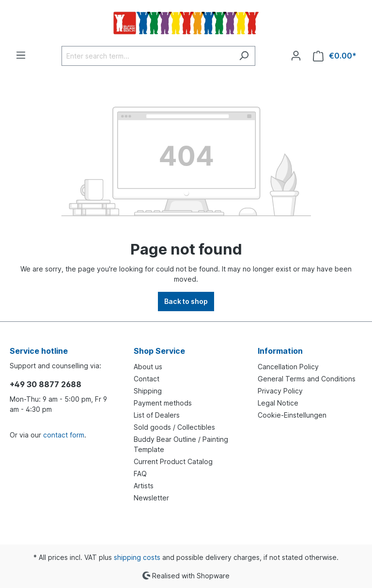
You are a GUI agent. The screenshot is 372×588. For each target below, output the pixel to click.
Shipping (148, 391)
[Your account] (296, 56)
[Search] (244, 56)
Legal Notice (278, 403)
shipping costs (137, 557)
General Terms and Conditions (307, 379)
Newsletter (151, 498)
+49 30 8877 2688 (46, 384)
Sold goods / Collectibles (174, 427)
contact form (64, 435)
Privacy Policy (280, 391)
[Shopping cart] (335, 56)
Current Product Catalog (173, 461)
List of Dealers (157, 415)
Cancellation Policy (288, 367)
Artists (144, 486)
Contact (147, 379)
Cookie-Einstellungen (292, 415)
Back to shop (186, 301)
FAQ (140, 474)
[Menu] (21, 55)
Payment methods (163, 403)
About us (148, 367)
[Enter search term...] (147, 56)
